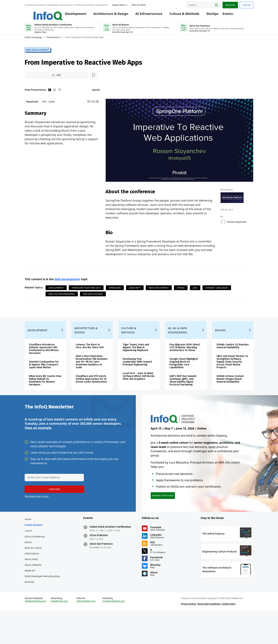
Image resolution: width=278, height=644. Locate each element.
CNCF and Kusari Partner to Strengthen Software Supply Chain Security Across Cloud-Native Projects (232, 376)
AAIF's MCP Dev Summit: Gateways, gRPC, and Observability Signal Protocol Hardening (183, 395)
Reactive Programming (62, 300)
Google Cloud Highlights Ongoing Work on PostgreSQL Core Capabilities (184, 377)
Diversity (29, 604)
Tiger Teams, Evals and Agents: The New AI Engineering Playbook (136, 362)
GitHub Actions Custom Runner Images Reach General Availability (230, 393)
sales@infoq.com (59, 631)
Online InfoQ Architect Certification (110, 549)
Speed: (96, 96)
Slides (52, 107)
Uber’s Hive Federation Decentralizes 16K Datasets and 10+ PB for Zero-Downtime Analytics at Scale (92, 376)
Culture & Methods (179, 15)
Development (70, 15)
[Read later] (46, 80)
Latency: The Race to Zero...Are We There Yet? (90, 360)
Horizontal (55, 96)
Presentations (54, 42)
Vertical (50, 96)
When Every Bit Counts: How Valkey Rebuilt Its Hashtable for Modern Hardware (45, 395)
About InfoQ (31, 582)
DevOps (207, 15)
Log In (29, 553)
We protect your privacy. (37, 515)
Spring (181, 294)
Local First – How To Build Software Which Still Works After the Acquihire (139, 390)
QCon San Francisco (101, 566)
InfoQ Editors (32, 576)
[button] (52, 508)
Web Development (38, 55)
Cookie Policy (229, 634)
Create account (33, 547)
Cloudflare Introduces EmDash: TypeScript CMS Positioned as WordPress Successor (44, 363)
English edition (119, 4)
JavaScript (135, 294)
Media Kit (30, 593)
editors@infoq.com (86, 631)
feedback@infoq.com (35, 631)
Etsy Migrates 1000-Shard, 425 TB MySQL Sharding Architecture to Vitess (185, 362)
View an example (38, 446)
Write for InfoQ (33, 570)
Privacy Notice (188, 634)
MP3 (44, 107)
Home (28, 542)
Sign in (247, 4)
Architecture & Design (105, 15)
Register (230, 4)
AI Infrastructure (143, 15)
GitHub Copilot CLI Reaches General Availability (233, 360)
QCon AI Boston (99, 558)
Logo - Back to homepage (39, 13)
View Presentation (35, 96)
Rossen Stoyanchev (237, 228)
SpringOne (115, 294)
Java (195, 294)
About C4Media (33, 587)
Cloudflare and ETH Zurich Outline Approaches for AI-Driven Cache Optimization (91, 393)
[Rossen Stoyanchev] (223, 228)
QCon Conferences (35, 559)
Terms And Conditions (209, 634)
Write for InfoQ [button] (139, 4)
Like (34, 80)
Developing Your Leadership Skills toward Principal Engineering (137, 376)
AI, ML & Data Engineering (178, 344)
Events (222, 15)
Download (32, 107)
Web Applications (93, 300)
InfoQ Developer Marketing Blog (42, 599)
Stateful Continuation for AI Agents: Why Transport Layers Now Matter (44, 379)
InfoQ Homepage (33, 42)
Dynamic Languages (217, 294)
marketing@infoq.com (114, 631)
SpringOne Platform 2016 (86, 294)
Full (60, 96)
